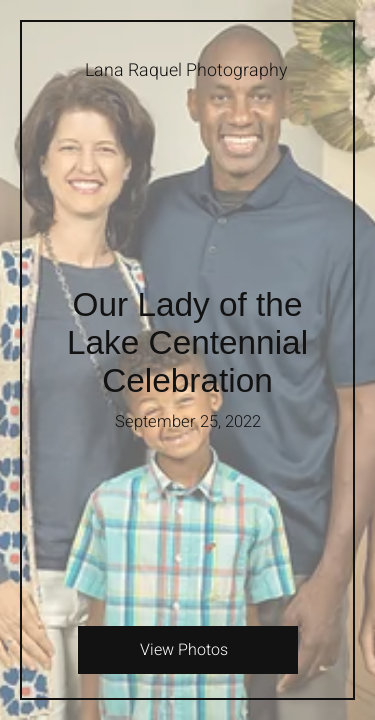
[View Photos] (187, 650)
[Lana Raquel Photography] (187, 70)
